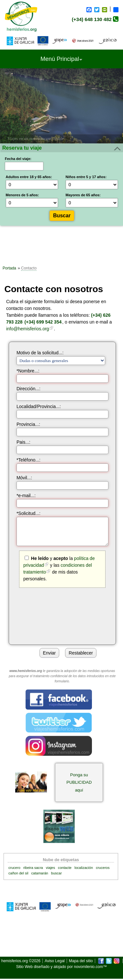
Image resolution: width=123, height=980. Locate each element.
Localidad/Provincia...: (39, 406)
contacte (65, 868)
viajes (50, 868)
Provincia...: (28, 424)
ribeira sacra (33, 868)
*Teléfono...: (28, 460)
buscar (56, 873)
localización (84, 868)
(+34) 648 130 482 (92, 19)
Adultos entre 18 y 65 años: (29, 177)
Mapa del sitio (81, 961)
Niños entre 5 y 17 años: (86, 177)
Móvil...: (24, 478)
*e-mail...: (26, 496)
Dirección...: (28, 389)
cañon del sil (18, 873)
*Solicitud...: (28, 513)
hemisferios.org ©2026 (21, 961)
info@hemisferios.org (28, 329)
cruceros (103, 868)
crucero (14, 868)
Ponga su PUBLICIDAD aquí (79, 782)
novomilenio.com (88, 967)
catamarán (40, 873)
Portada (9, 268)
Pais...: (23, 442)
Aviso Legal (55, 961)
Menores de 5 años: (22, 195)
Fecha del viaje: (18, 159)
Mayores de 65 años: (83, 195)
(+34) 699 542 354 (43, 322)
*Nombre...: (28, 371)
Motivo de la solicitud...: (40, 353)
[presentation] (65, 615)
